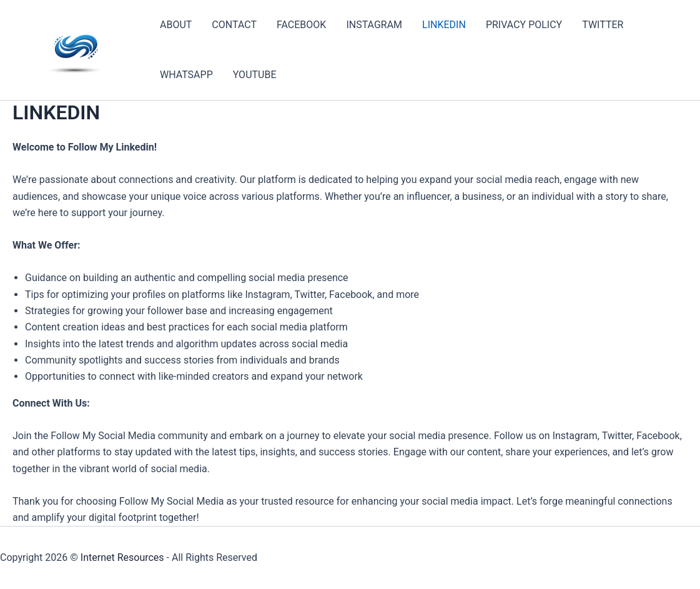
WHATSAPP (186, 75)
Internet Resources (122, 557)
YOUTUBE (255, 75)
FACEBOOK (301, 25)
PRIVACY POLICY (524, 25)
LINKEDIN (444, 25)
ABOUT (176, 25)
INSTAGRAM (374, 25)
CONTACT (234, 25)
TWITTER (603, 25)
